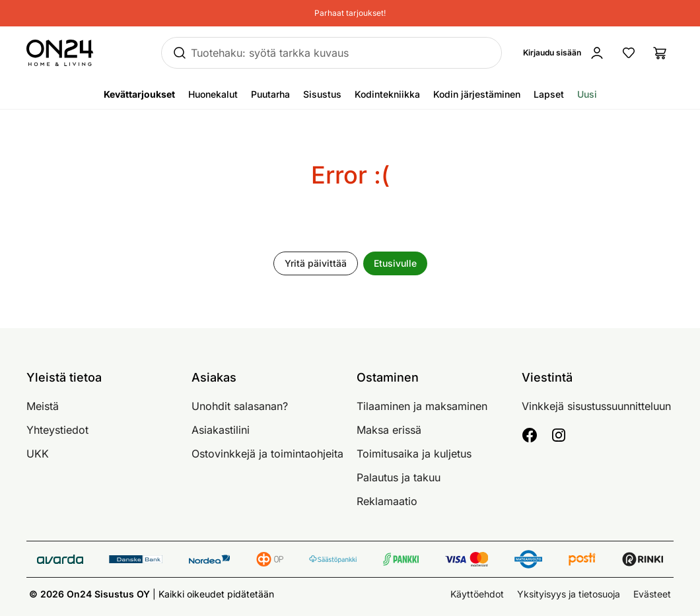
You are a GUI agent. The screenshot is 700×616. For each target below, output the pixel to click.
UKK (38, 454)
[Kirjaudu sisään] (567, 53)
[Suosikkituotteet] (629, 53)
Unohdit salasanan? (240, 406)
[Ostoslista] (660, 53)
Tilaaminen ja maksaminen (422, 406)
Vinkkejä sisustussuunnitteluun (596, 406)
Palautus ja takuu (399, 477)
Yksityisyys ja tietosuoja (569, 594)
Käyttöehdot (477, 594)
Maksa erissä (389, 430)
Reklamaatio (387, 501)
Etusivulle (395, 263)
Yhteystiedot (57, 430)
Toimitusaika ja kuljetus (414, 454)
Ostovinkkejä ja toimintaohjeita (267, 454)
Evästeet (652, 594)
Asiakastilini (221, 430)
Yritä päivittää (316, 263)
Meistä (43, 406)
